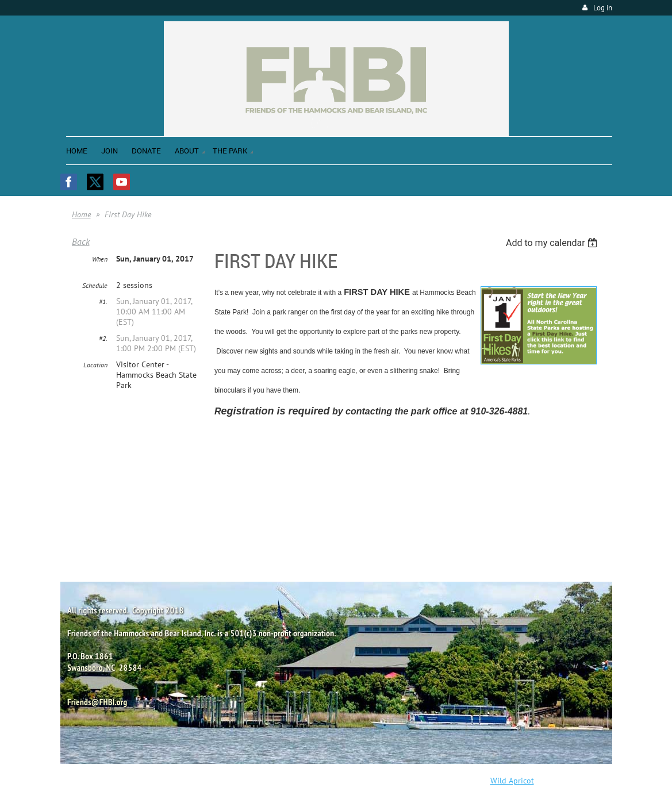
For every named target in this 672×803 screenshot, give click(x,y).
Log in (603, 8)
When (100, 259)
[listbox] (553, 243)
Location (95, 365)
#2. (103, 338)
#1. (103, 301)
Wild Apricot (512, 781)
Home (81, 214)
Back (81, 241)
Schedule (95, 285)
